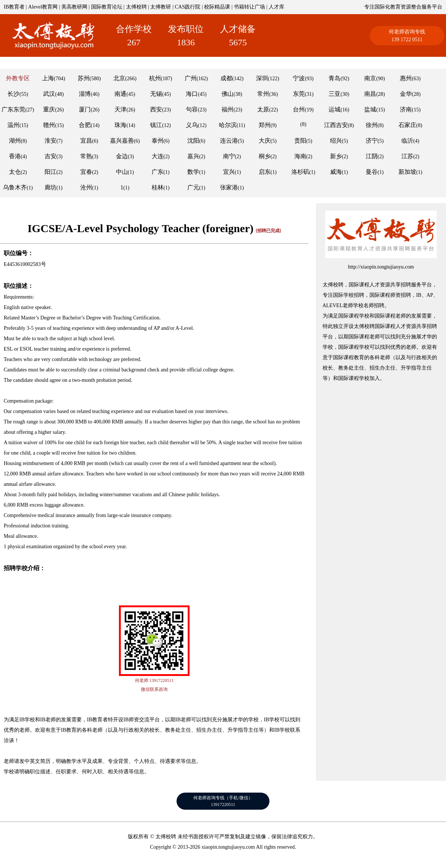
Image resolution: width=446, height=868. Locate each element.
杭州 (155, 78)
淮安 (51, 141)
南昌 (370, 94)
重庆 (49, 109)
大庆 (265, 141)
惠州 (406, 78)
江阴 (372, 156)
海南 (300, 156)
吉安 (51, 156)
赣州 (49, 125)
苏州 (84, 78)
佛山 (227, 94)
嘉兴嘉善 (122, 141)
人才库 (277, 7)
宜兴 (229, 172)
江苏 (407, 156)
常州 (263, 94)
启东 (265, 172)
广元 (193, 187)
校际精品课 (217, 7)
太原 (263, 109)
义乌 (192, 125)
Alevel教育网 (43, 7)
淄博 (85, 94)
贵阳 (300, 141)
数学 (193, 172)
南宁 (229, 156)
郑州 (265, 125)
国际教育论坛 (107, 7)
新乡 (336, 156)
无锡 (156, 94)
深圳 (262, 78)
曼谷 (372, 172)
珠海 (120, 125)
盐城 (370, 109)
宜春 (86, 172)
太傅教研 (161, 7)
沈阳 (193, 141)
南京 (370, 78)
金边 (122, 156)
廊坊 (51, 187)
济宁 (372, 141)
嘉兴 (193, 156)
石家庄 (407, 125)
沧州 (86, 187)
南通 (120, 94)
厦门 (85, 109)
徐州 (372, 125)
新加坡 (407, 172)
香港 (15, 156)
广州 (191, 78)
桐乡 (265, 156)
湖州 (15, 141)
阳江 (51, 172)
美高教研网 (74, 7)
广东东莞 (13, 109)
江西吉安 (336, 125)
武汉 (49, 94)
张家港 (229, 187)
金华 (406, 94)
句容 (192, 109)
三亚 (334, 94)
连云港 (229, 141)
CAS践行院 (188, 7)
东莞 (299, 94)
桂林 (158, 187)
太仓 (15, 172)
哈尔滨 (228, 125)
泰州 (158, 141)
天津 (120, 109)
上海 (48, 78)
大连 (158, 156)
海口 (192, 94)
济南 (406, 109)
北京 (119, 78)
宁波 (299, 78)
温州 (13, 125)
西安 (156, 109)
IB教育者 (14, 7)
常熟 (86, 156)
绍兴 (336, 141)
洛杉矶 (300, 172)
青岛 (334, 78)
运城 (334, 109)
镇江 (156, 125)
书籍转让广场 (249, 7)
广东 (158, 172)
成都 (226, 78)
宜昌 (86, 141)
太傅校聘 (136, 7)
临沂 (407, 141)
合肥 (85, 125)
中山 (122, 172)
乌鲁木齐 (15, 187)
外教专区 (18, 78)
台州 (299, 109)
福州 (227, 109)
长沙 (13, 94)
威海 (336, 172)
